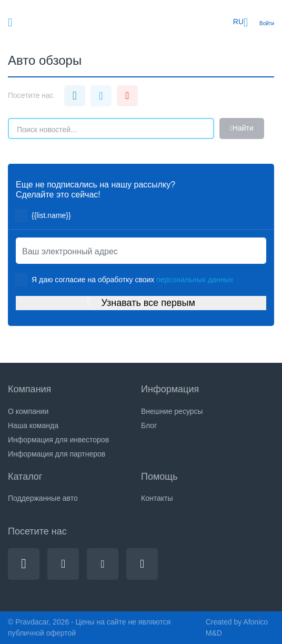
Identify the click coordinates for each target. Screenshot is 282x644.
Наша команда (33, 425)
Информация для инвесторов (58, 440)
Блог (149, 425)
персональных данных (195, 280)
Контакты (157, 498)
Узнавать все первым (141, 302)
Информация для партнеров (57, 454)
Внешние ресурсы (172, 411)
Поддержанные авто (43, 498)
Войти (267, 23)
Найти (242, 128)
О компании (28, 411)
